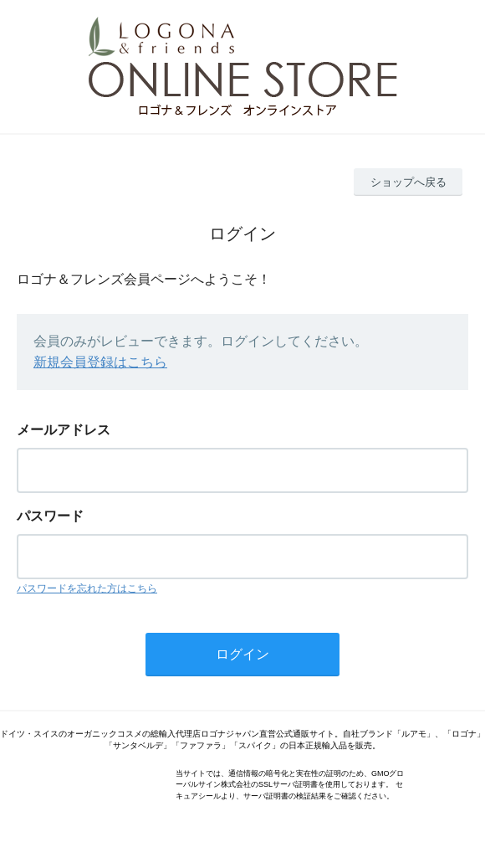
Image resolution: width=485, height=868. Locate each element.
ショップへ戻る (408, 182)
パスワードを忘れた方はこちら (87, 588)
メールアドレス (64, 430)
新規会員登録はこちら (100, 362)
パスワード (50, 516)
